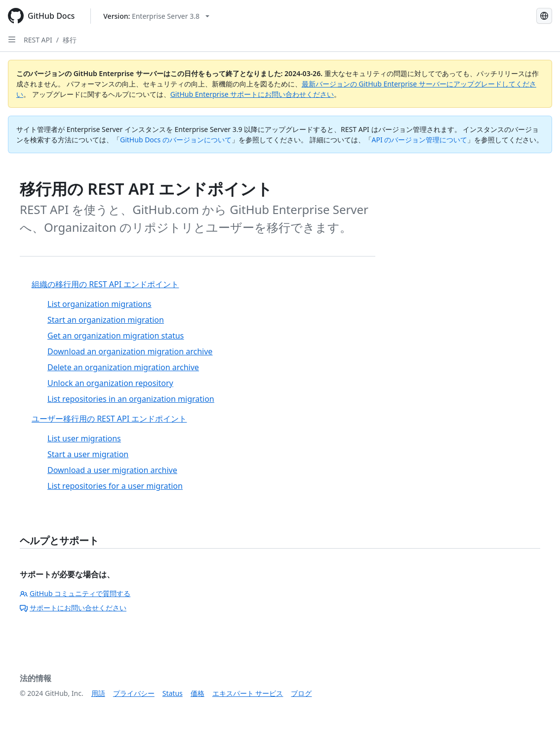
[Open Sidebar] (12, 40)
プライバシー (134, 693)
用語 (98, 693)
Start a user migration (88, 454)
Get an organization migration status (116, 336)
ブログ (301, 693)
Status (173, 693)
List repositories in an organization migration (131, 399)
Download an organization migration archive (130, 351)
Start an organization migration (106, 320)
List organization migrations (100, 304)
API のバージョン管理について (420, 140)
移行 (70, 40)
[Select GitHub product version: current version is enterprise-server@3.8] (156, 16)
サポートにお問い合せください (73, 608)
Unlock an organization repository (110, 383)
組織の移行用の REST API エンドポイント (105, 284)
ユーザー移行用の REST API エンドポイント (109, 419)
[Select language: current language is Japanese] (544, 16)
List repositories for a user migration (115, 486)
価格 (198, 693)
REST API (38, 40)
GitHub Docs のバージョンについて (176, 140)
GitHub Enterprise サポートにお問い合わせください (252, 94)
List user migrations (84, 438)
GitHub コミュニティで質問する (75, 593)
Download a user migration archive (112, 470)
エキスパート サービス (248, 693)
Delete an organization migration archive (123, 367)
